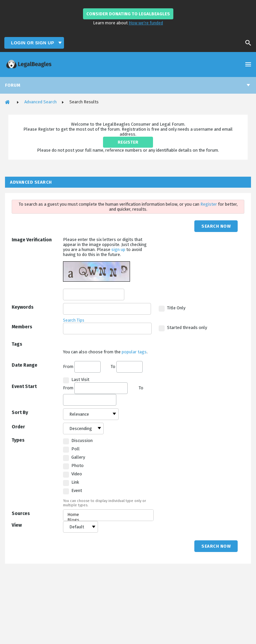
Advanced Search (40, 102)
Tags (17, 344)
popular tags (134, 352)
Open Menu (248, 64)
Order (18, 427)
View (17, 525)
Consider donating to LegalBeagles (128, 14)
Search (246, 43)
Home (108, 515)
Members (22, 327)
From (82, 367)
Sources (21, 513)
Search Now (216, 226)
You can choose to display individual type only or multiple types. (104, 503)
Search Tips (74, 320)
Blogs (108, 520)
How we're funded (146, 23)
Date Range (24, 365)
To (127, 366)
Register (209, 204)
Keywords (23, 307)
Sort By (20, 412)
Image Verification (32, 240)
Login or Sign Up (33, 43)
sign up (119, 249)
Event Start (24, 386)
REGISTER (128, 142)
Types (18, 440)
